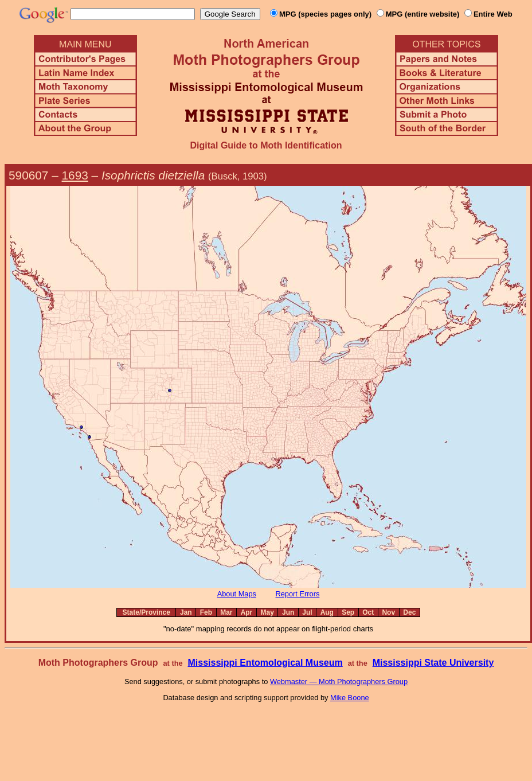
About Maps (237, 594)
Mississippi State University (433, 663)
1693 (75, 175)
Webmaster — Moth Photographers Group (339, 682)
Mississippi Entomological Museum (265, 663)
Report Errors (298, 594)
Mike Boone (350, 698)
